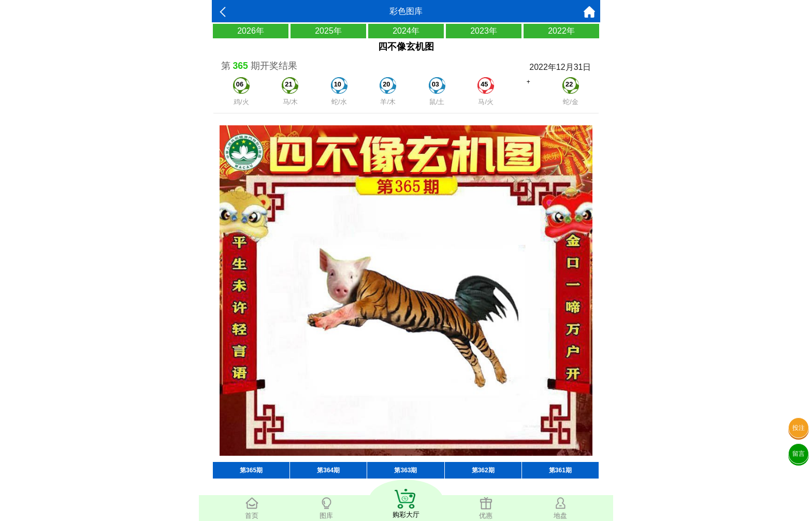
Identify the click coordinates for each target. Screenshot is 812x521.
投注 (799, 428)
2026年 (251, 31)
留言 (799, 454)
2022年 (561, 31)
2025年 (328, 31)
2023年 (484, 31)
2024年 (406, 31)
